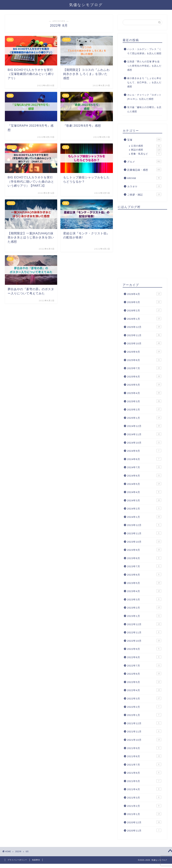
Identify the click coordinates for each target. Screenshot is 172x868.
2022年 (18, 852)
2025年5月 (144, 384)
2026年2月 (144, 310)
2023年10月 (144, 541)
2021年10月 (144, 740)
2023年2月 (144, 607)
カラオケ (144, 186)
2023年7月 (144, 566)
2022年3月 (144, 698)
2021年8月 (144, 756)
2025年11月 (144, 335)
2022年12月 (144, 624)
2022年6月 (144, 673)
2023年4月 (144, 591)
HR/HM (144, 178)
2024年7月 (144, 467)
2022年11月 (144, 632)
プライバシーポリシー (17, 860)
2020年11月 (144, 830)
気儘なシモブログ (86, 5)
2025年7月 (144, 368)
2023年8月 (144, 558)
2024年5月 (144, 484)
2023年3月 (144, 599)
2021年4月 (144, 789)
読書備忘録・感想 (144, 170)
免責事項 (36, 860)
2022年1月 (144, 715)
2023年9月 (144, 550)
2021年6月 (144, 773)
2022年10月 (144, 641)
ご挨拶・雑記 (144, 194)
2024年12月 (144, 426)
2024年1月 (144, 517)
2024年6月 (144, 475)
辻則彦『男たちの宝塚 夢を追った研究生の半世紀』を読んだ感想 (144, 66)
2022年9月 (144, 649)
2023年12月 (144, 525)
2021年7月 (144, 764)
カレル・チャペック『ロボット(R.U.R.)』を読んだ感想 (144, 97)
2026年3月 (144, 302)
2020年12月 (144, 822)
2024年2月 (144, 508)
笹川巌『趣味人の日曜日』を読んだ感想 (144, 109)
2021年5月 (144, 781)
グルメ (144, 161)
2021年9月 (144, 748)
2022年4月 (144, 690)
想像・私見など (146, 154)
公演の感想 (146, 146)
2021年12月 (144, 723)
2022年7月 (144, 665)
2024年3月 (144, 500)
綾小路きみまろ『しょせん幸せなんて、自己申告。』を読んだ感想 (144, 82)
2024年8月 (144, 459)
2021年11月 (144, 731)
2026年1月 (144, 319)
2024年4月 (144, 492)
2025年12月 (144, 327)
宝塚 (144, 140)
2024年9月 (144, 451)
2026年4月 (144, 294)
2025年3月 (144, 401)
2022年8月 (144, 657)
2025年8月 (144, 360)
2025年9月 (144, 352)
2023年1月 (144, 616)
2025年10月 (144, 343)
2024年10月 (144, 442)
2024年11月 (144, 434)
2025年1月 (144, 418)
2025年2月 (144, 409)
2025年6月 (144, 376)
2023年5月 (144, 583)
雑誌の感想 (146, 150)
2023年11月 (144, 533)
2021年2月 (144, 806)
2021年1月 (144, 814)
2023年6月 (144, 574)
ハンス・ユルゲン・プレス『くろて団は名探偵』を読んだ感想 (144, 51)
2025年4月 (144, 393)
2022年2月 (144, 707)
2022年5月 (144, 682)
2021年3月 (144, 797)
